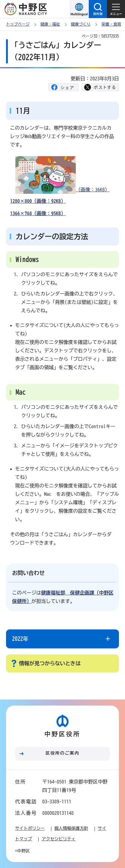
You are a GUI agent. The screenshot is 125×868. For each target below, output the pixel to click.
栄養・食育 (111, 24)
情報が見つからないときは (50, 663)
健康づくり (81, 24)
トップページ (18, 24)
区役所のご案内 (62, 753)
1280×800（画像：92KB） (38, 201)
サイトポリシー (30, 828)
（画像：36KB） (62, 175)
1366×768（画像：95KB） (38, 213)
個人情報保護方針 (71, 828)
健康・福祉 (50, 24)
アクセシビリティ (59, 839)
